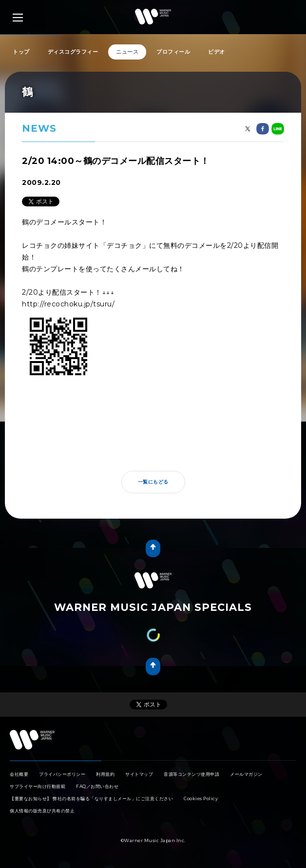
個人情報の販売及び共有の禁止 (42, 811)
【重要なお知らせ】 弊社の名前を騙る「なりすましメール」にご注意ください (91, 798)
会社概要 (19, 774)
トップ (21, 52)
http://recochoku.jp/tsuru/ (68, 304)
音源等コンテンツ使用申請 (191, 774)
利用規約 (105, 774)
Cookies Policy (201, 798)
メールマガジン (246, 774)
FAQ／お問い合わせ (97, 786)
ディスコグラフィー (73, 52)
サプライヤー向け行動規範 (38, 786)
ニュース (127, 52)
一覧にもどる (153, 482)
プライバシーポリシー (62, 774)
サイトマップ (139, 774)
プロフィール (173, 52)
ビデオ (217, 52)
